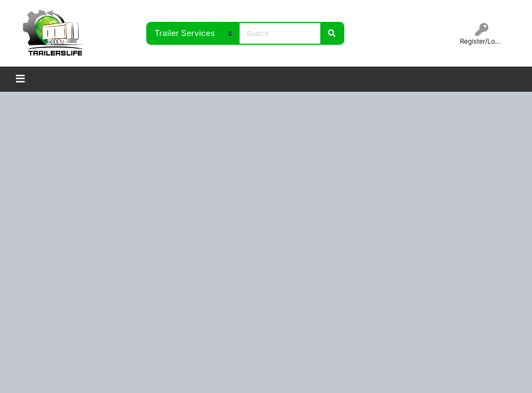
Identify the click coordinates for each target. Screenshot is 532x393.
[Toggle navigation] (23, 79)
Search (332, 33)
